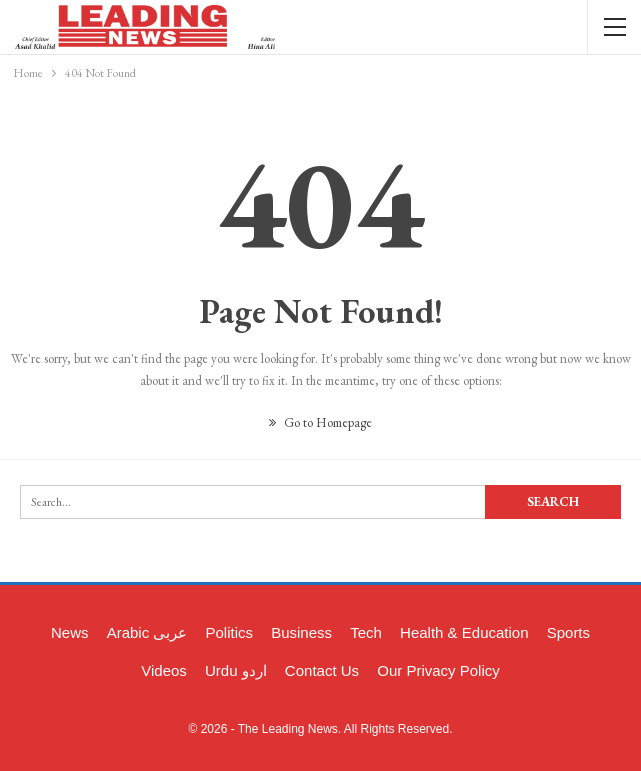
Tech (366, 632)
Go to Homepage (320, 422)
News (70, 632)
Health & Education (464, 632)
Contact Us (322, 670)
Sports (568, 632)
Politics (230, 632)
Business (301, 632)
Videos (164, 670)
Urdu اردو (236, 670)
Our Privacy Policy (438, 670)
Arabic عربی (147, 632)
